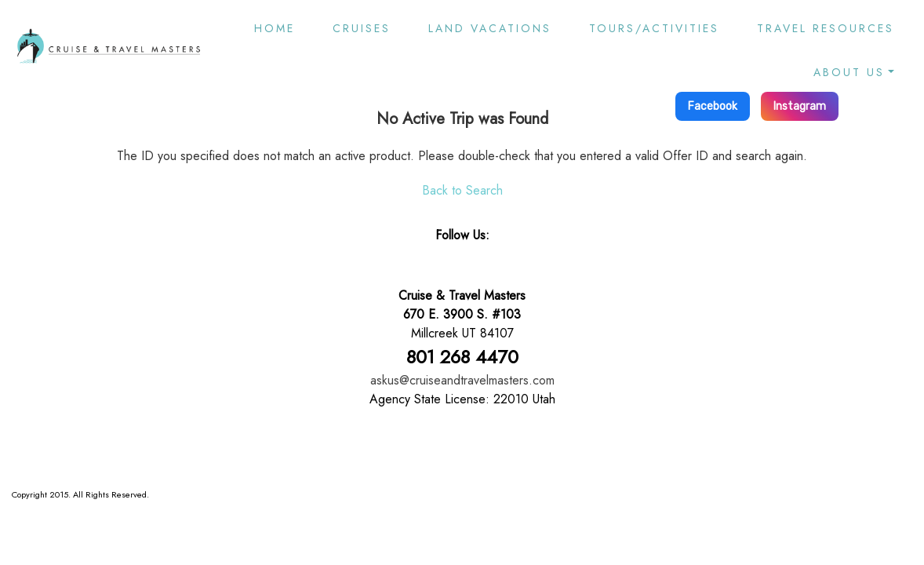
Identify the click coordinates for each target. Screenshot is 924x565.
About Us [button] (849, 72)
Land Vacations (490, 28)
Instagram (800, 106)
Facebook (713, 106)
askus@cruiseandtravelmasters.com (462, 380)
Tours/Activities (654, 28)
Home (275, 28)
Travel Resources (826, 28)
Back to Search (462, 190)
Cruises (362, 28)
